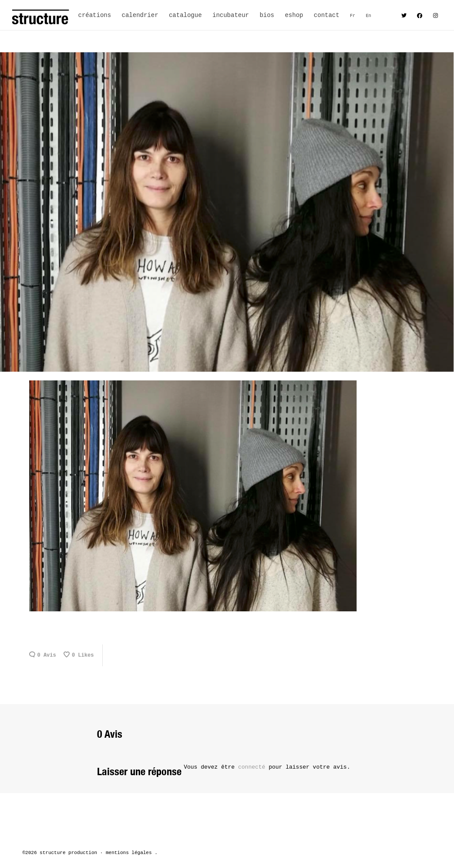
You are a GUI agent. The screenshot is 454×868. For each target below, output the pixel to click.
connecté (253, 767)
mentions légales (129, 853)
